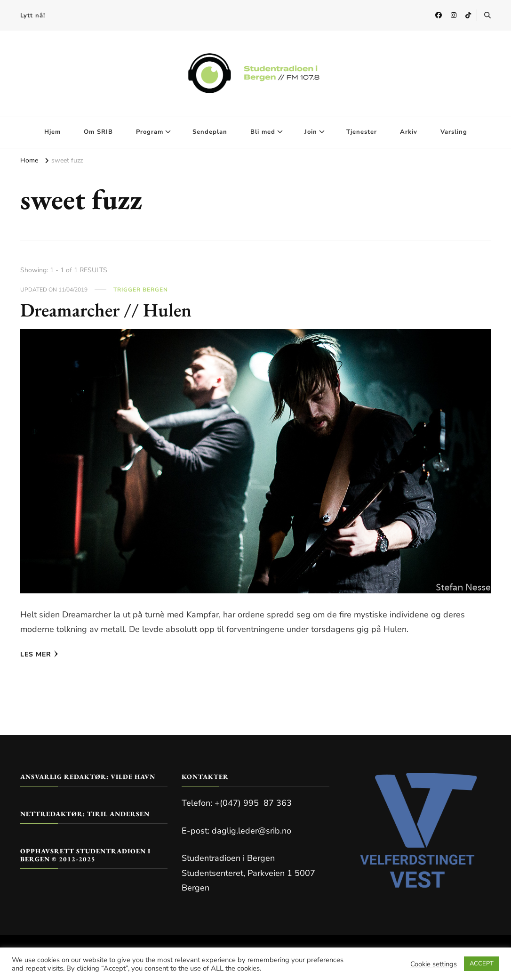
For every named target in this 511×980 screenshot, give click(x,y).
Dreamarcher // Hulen (107, 310)
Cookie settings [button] (434, 964)
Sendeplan (210, 132)
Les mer (39, 654)
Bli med (263, 132)
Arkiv (409, 132)
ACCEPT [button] (482, 964)
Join (311, 132)
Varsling (454, 132)
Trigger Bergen (141, 290)
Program (150, 132)
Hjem (52, 132)
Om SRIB (98, 132)
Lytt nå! (33, 16)
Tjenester (362, 132)
